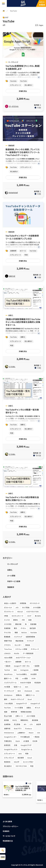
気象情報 (33, 624)
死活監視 (38, 683)
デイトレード (35, 649)
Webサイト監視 (26, 683)
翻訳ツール (8, 678)
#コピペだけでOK (32, 612)
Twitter (7, 670)
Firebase (29, 729)
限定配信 (7, 762)
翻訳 (6, 699)
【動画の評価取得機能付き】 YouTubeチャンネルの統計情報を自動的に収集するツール (23, 322)
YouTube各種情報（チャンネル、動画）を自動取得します (23, 67)
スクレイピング (9, 758)
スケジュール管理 (21, 649)
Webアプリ (18, 729)
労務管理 (23, 603)
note (37, 691)
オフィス (37, 708)
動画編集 (7, 637)
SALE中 (17, 762)
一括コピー (8, 662)
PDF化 (15, 720)
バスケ (29, 616)
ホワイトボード (35, 603)
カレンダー (18, 645)
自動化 (23, 337)
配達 (30, 620)
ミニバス (7, 620)
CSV (39, 733)
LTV (31, 724)
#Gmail (20, 612)
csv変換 (25, 678)
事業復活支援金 (26, 712)
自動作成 (7, 729)
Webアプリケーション (23, 658)
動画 (16, 632)
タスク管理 (26, 607)
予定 (17, 678)
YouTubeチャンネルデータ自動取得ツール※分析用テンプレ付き (22, 237)
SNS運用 (34, 674)
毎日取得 (21, 758)
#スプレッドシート (18, 616)
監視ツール (18, 687)
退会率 (39, 724)
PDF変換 (7, 687)
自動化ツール (30, 695)
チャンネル (8, 632)
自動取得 (13, 251)
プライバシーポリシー (11, 826)
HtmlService (9, 733)
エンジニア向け (28, 762)
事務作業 (14, 712)
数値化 (16, 620)
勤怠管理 (35, 720)
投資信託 (7, 745)
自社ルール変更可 (10, 603)
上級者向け (21, 733)
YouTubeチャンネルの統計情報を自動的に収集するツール (22, 499)
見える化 (38, 616)
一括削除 (7, 666)
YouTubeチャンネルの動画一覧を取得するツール (22, 411)
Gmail (30, 758)
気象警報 (7, 628)
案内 (15, 628)
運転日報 (18, 624)
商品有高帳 (19, 641)
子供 (23, 620)
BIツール (23, 251)
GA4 (26, 687)
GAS (20, 754)
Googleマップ (35, 703)
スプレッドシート (16, 85)
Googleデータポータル (22, 666)
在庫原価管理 (30, 637)
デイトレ (23, 628)
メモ (17, 607)
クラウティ (7, 645)
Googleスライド (26, 745)
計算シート (19, 716)
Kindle (17, 653)
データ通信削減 (28, 653)
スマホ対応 (8, 624)
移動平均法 (8, 641)
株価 (27, 754)
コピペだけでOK (21, 766)
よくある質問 (7, 821)
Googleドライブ (22, 703)
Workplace (8, 695)
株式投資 (33, 628)
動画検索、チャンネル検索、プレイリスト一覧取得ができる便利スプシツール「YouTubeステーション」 (23, 152)
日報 (15, 745)
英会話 (28, 645)
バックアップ (18, 637)
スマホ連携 (37, 607)
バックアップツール (10, 683)
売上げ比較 (8, 716)
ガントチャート (9, 612)
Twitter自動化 (22, 674)
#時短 (6, 616)
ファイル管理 (19, 708)
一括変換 (36, 666)
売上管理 (17, 724)
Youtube (13, 81)
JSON (33, 678)
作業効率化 (8, 741)
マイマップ (30, 641)
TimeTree (8, 649)
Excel (30, 699)
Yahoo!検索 (8, 658)
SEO (19, 691)
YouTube (24, 81)
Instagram (25, 670)
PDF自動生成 (25, 737)
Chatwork (28, 691)
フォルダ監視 (8, 703)
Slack (18, 741)
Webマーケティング (17, 699)
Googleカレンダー (10, 737)
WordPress (8, 674)
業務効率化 (24, 720)
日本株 (35, 741)
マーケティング (9, 691)
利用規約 (6, 831)
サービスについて (9, 836)
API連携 (26, 741)
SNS (15, 670)
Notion (24, 632)
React (31, 733)
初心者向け (28, 85)
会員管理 (7, 724)
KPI (25, 724)
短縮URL (19, 695)
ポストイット (8, 607)
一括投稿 (35, 670)
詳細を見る (23, 91)
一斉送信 (36, 737)
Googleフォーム (27, 749)
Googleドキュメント (11, 749)
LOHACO (7, 653)
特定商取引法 (8, 841)
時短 (26, 255)
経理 (6, 712)
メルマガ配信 (31, 716)
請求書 (6, 720)
